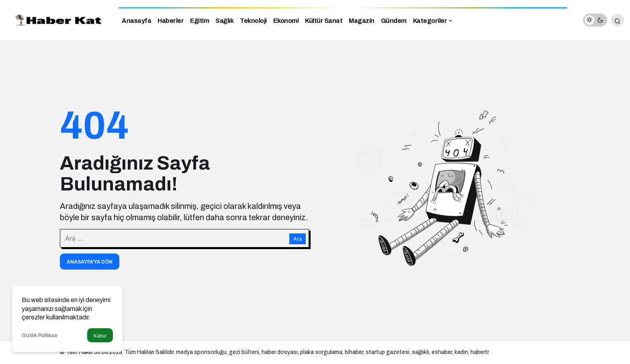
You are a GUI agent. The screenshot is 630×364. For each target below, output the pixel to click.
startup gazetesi (388, 352)
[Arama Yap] (618, 20)
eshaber (442, 352)
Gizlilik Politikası (40, 335)
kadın (461, 352)
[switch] (595, 20)
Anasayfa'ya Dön (90, 262)
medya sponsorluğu (201, 352)
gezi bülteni (244, 352)
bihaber (354, 352)
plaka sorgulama (321, 352)
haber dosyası (280, 352)
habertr (480, 352)
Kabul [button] (100, 336)
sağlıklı (420, 352)
